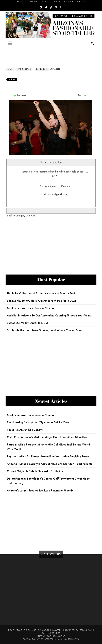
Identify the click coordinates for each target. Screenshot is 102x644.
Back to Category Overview (22, 216)
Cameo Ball (42, 69)
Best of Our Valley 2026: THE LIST (28, 323)
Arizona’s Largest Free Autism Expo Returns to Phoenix (40, 490)
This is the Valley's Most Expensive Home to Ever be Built (41, 293)
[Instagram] (56, 7)
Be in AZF (69, 2)
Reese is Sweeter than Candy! (25, 430)
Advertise (32, 2)
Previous (21, 95)
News (57, 2)
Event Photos (24, 69)
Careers (46, 633)
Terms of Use (86, 630)
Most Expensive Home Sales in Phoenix (31, 308)
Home (20, 2)
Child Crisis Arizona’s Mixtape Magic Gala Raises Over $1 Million (47, 437)
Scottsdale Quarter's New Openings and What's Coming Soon (45, 330)
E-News (81, 2)
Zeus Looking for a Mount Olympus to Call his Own (38, 422)
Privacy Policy (71, 630)
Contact (46, 2)
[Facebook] (41, 7)
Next (81, 95)
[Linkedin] (61, 7)
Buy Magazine (45, 630)
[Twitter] (46, 7)
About (19, 630)
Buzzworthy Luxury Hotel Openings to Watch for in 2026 (42, 301)
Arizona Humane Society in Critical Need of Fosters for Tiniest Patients (49, 464)
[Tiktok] (51, 7)
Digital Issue (30, 630)
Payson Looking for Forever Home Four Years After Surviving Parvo (48, 456)
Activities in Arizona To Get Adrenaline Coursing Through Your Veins (49, 315)
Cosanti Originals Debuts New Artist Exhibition (35, 471)
